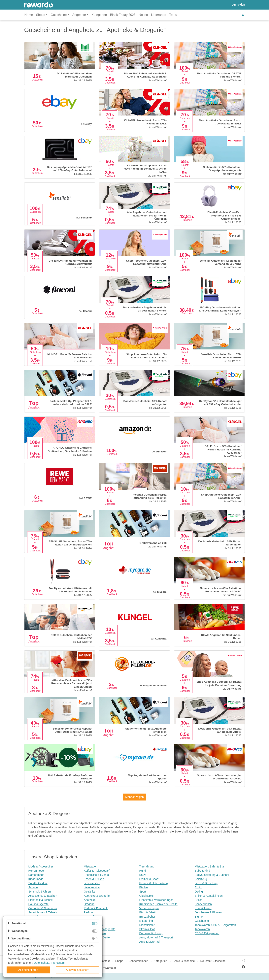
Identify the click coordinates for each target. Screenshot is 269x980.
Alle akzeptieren (28, 970)
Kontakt (105, 961)
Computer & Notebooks (43, 908)
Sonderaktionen (138, 961)
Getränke (90, 892)
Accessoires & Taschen (43, 896)
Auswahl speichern (78, 970)
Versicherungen (149, 908)
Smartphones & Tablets (43, 912)
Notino (143, 15)
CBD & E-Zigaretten (207, 933)
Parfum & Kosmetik (96, 908)
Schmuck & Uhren (40, 892)
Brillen (199, 900)
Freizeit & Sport (149, 879)
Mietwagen (91, 866)
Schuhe (33, 887)
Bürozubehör (147, 917)
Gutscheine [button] (59, 15)
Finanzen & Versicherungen (156, 900)
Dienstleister (147, 925)
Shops (119, 961)
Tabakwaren (202, 929)
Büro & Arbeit (148, 912)
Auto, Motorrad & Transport (156, 937)
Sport (143, 892)
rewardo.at (109, 968)
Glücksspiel (147, 896)
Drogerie (89, 904)
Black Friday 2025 (123, 15)
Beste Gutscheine (184, 961)
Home (29, 15)
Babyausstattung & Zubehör (212, 875)
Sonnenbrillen (203, 904)
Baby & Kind (202, 871)
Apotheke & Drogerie (97, 896)
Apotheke (90, 900)
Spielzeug (201, 879)
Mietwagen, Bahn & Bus (210, 866)
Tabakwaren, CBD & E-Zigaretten (215, 925)
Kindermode (36, 879)
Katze (143, 875)
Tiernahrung (147, 866)
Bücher (144, 887)
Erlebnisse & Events (96, 875)
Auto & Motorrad (150, 942)
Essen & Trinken (94, 879)
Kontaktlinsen (203, 908)
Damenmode (36, 875)
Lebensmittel (92, 883)
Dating (199, 892)
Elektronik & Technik (41, 900)
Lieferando (159, 15)
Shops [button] (40, 15)
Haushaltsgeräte (39, 904)
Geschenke (202, 921)
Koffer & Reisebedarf (97, 871)
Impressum (58, 963)
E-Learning (146, 921)
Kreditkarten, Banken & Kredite (158, 904)
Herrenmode (36, 871)
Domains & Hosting (151, 933)
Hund (143, 871)
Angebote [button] (79, 15)
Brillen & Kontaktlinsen (209, 896)
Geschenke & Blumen (208, 912)
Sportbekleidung (38, 883)
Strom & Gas (147, 929)
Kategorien (99, 15)
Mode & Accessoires (41, 866)
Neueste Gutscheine (213, 961)
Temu (173, 15)
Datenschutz (42, 963)
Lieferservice (92, 887)
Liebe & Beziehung (207, 883)
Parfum (88, 912)
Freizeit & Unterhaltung (154, 883)
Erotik (198, 887)
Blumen (200, 917)
